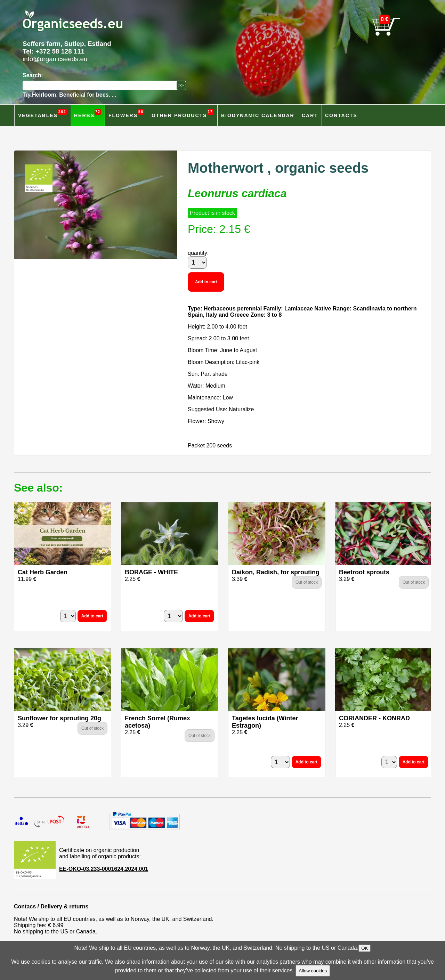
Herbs (88, 114)
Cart (310, 115)
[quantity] (197, 262)
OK (365, 948)
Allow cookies (313, 971)
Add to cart (206, 282)
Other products (183, 114)
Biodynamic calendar (258, 115)
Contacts (341, 115)
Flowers (126, 114)
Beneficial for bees (84, 95)
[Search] (101, 85)
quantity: (198, 253)
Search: (33, 75)
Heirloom (44, 95)
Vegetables (43, 114)
